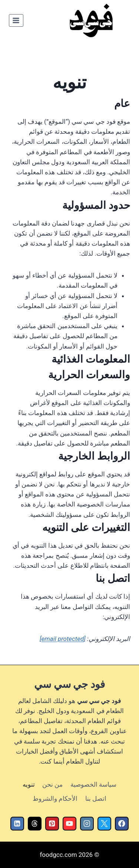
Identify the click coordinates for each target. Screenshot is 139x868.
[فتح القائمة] (16, 20)
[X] (104, 824)
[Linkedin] (17, 824)
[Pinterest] (52, 824)
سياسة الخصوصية (93, 784)
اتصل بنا (96, 799)
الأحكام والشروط (55, 799)
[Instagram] (87, 824)
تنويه (29, 784)
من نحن (52, 784)
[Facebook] (122, 824)
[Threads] (35, 824)
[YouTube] (69, 824)
